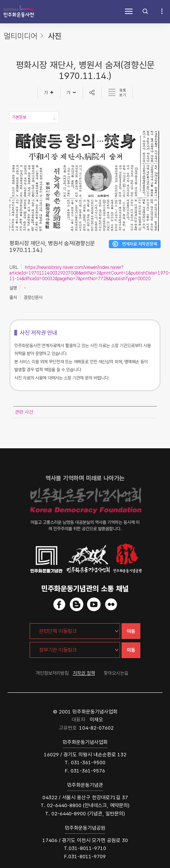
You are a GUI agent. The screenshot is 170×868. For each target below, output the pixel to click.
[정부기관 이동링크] (75, 650)
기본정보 (19, 117)
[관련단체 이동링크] (75, 631)
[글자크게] (49, 93)
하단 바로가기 (0, 0)
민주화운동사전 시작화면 (19, 11)
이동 (131, 631)
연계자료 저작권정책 (139, 244)
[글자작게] (72, 93)
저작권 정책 (84, 673)
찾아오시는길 (116, 673)
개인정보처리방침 (52, 673)
